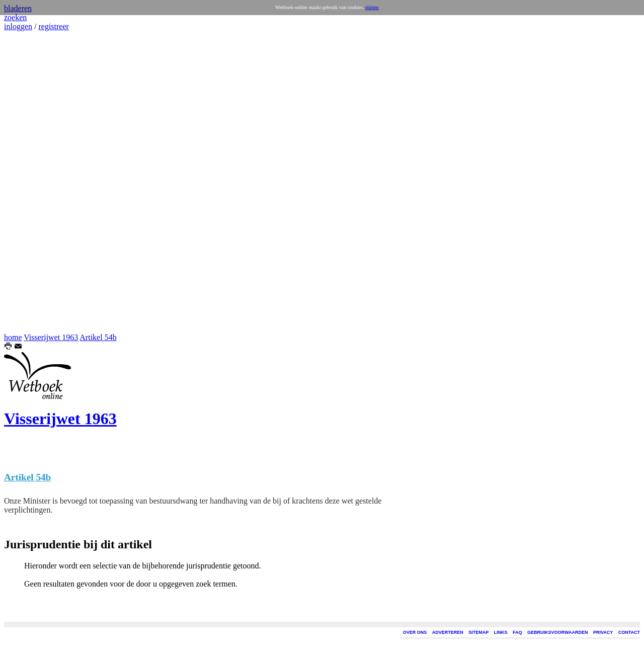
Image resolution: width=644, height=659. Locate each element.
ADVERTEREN (448, 632)
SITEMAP (478, 632)
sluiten (372, 7)
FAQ (517, 632)
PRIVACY (603, 632)
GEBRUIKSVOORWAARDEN (557, 632)
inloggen (18, 26)
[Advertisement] (34, 182)
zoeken (15, 17)
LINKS (501, 632)
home (13, 337)
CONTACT (629, 632)
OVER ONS (415, 632)
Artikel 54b (98, 337)
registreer (53, 26)
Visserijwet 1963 (51, 337)
